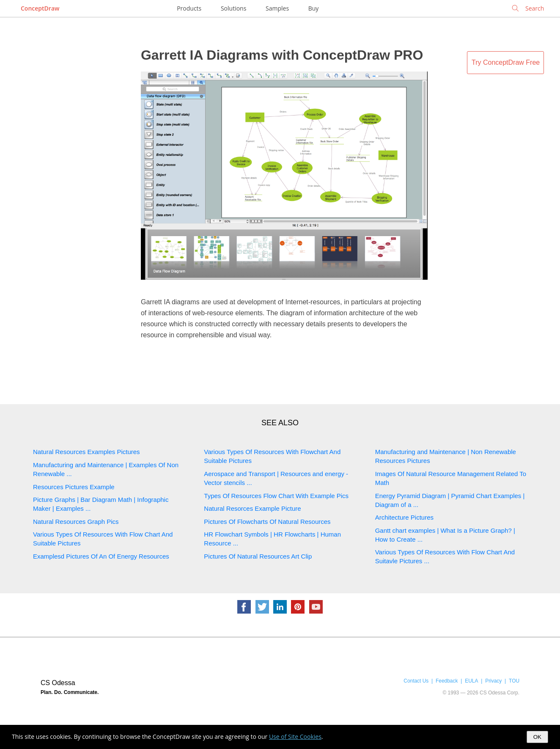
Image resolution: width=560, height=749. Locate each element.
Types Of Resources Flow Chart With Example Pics (276, 496)
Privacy (493, 681)
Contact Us (416, 681)
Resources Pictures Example (74, 487)
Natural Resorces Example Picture (252, 508)
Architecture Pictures (404, 517)
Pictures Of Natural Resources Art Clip (258, 556)
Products (189, 8)
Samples (277, 8)
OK (537, 737)
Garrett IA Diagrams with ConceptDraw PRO (282, 55)
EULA (471, 681)
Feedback (447, 681)
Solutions (233, 8)
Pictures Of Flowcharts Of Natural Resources (267, 522)
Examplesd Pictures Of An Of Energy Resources (101, 556)
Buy (314, 8)
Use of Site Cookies (295, 737)
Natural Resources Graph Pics (76, 522)
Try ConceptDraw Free (506, 62)
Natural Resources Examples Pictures (86, 452)
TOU (514, 681)
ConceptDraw (40, 8)
